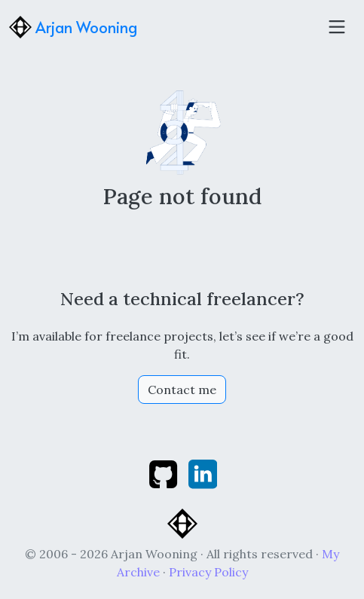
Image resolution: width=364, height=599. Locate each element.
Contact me (182, 390)
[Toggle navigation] (337, 27)
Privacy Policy (208, 572)
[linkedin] (203, 473)
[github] (165, 473)
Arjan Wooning (73, 27)
